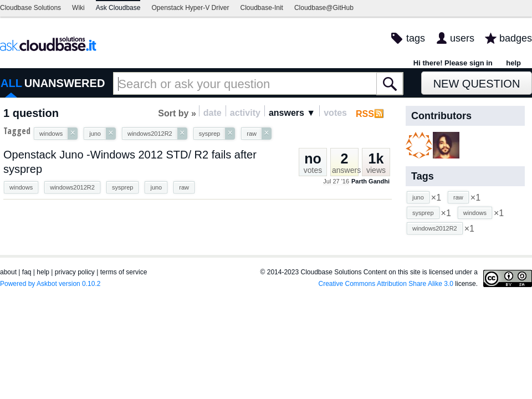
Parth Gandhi (370, 181)
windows (21, 187)
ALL (11, 83)
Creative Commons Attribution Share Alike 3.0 (386, 284)
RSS (365, 114)
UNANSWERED (65, 83)
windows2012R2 (72, 187)
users (462, 38)
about (8, 272)
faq (27, 272)
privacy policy (75, 272)
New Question (477, 84)
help (513, 63)
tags (416, 38)
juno (156, 187)
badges (516, 38)
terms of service (124, 272)
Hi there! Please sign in (453, 63)
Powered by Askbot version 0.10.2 (50, 284)
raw (184, 187)
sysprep (123, 187)
